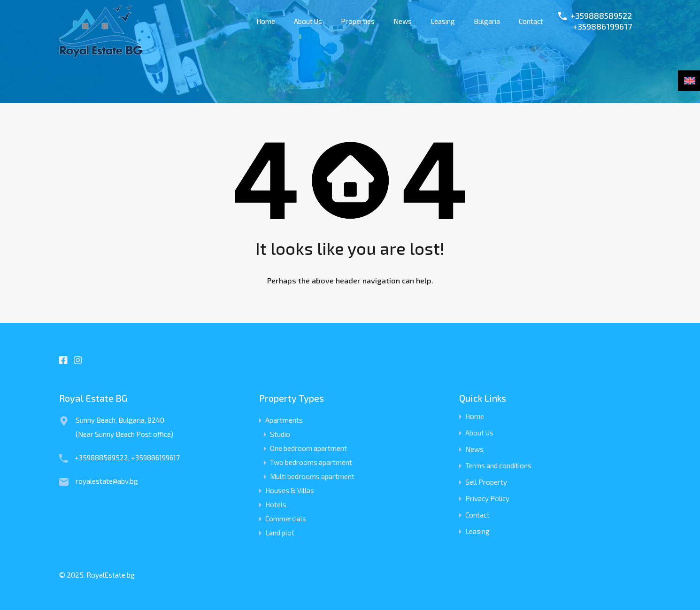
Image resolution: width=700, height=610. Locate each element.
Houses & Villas (290, 490)
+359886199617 (602, 27)
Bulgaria (487, 21)
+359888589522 (601, 16)
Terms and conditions (498, 466)
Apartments (284, 420)
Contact (531, 21)
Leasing (443, 21)
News (403, 21)
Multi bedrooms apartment (312, 476)
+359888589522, (103, 457)
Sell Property (486, 482)
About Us (308, 21)
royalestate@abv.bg (107, 481)
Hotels (276, 504)
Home (266, 21)
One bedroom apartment (308, 448)
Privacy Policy (487, 499)
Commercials (286, 518)
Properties (358, 21)
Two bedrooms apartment (311, 462)
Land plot (280, 533)
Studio (280, 434)
